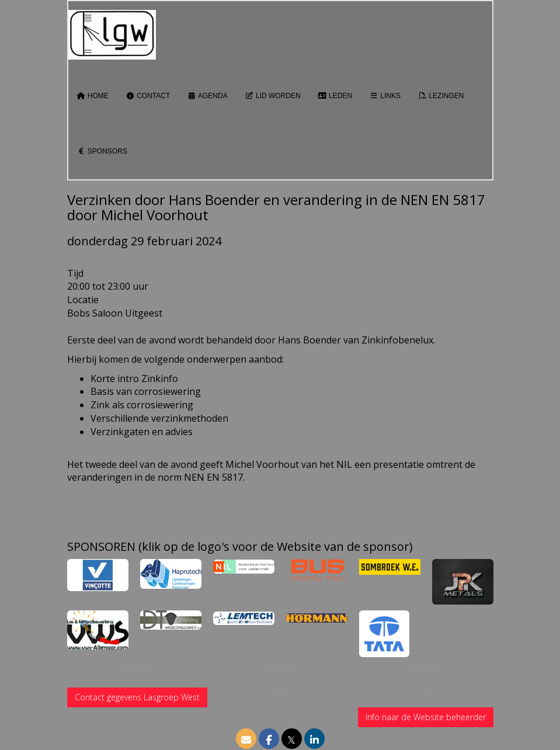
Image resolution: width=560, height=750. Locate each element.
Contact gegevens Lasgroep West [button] (137, 697)
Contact (148, 96)
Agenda (207, 96)
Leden (335, 96)
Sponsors (102, 151)
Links (385, 96)
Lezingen (441, 96)
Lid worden (273, 96)
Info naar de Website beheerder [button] (426, 717)
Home (93, 96)
